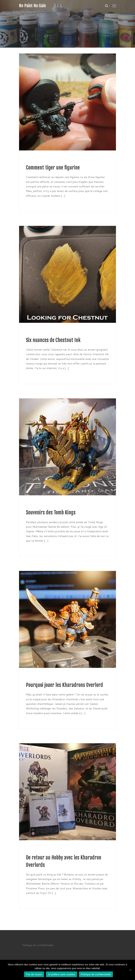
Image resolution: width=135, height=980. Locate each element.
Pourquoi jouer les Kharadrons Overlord (64, 685)
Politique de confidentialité (96, 974)
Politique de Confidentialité (38, 945)
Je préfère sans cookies (61, 974)
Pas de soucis (34, 974)
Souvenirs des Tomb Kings (51, 512)
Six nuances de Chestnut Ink (53, 340)
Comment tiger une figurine (53, 168)
